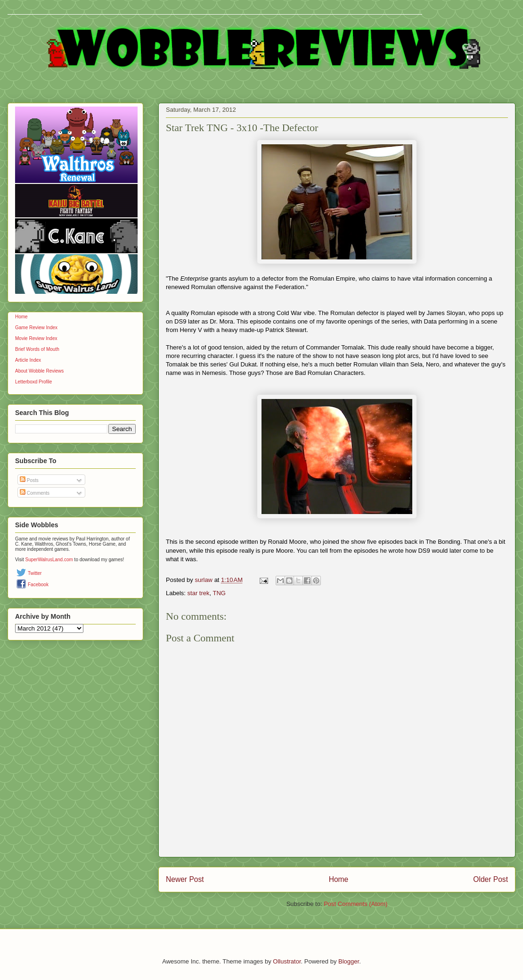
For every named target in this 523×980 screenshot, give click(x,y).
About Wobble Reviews (39, 371)
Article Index (28, 360)
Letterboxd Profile (33, 382)
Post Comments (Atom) (355, 904)
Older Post (490, 879)
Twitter (35, 573)
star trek (199, 593)
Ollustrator (287, 961)
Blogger (349, 961)
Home (339, 879)
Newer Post (185, 879)
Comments (35, 493)
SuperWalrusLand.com (49, 560)
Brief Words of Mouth (37, 349)
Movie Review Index (36, 338)
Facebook (38, 585)
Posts (29, 480)
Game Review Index (36, 328)
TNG (219, 593)
